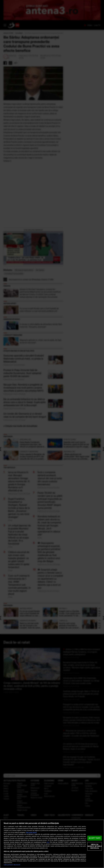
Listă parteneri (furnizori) (12, 865)
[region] (52, 844)
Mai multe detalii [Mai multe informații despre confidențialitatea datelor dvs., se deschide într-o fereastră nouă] (31, 832)
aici (48, 842)
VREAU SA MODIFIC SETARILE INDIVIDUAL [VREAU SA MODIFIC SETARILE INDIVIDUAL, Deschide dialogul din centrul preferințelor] (95, 846)
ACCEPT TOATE (95, 838)
